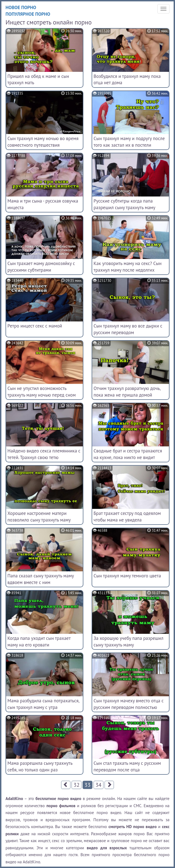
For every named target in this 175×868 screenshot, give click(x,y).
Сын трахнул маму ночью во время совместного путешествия (43, 142)
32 (76, 785)
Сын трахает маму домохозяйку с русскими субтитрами (41, 267)
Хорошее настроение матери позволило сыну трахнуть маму (39, 517)
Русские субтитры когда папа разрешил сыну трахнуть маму (125, 204)
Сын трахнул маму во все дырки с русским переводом (128, 329)
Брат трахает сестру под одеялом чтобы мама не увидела (127, 517)
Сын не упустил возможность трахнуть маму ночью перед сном (42, 392)
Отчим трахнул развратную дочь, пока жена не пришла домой (127, 392)
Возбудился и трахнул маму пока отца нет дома (127, 80)
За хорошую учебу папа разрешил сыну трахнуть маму (128, 642)
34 (99, 785)
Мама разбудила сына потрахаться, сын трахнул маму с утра (43, 704)
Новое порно (21, 7)
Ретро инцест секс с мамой (35, 326)
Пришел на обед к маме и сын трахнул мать (38, 80)
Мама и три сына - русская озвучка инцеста (43, 204)
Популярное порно (28, 14)
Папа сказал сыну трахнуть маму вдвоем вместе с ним (41, 579)
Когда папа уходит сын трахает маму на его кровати (39, 642)
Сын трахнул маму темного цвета (127, 576)
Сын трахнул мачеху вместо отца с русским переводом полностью (129, 704)
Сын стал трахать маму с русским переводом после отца (127, 766)
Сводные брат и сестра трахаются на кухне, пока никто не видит (128, 454)
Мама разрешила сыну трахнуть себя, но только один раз (40, 766)
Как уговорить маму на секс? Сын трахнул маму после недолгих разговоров (128, 270)
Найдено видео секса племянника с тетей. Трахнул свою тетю (44, 454)
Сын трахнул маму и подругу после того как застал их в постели (129, 142)
